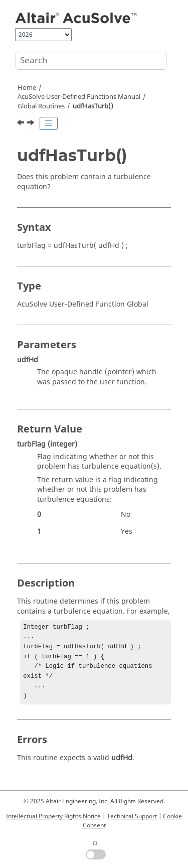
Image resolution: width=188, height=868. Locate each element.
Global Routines (41, 106)
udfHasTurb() (93, 106)
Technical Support (132, 816)
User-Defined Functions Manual (79, 97)
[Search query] (91, 61)
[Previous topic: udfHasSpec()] (22, 124)
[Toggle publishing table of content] (49, 123)
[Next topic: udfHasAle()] (32, 124)
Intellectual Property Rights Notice (53, 816)
